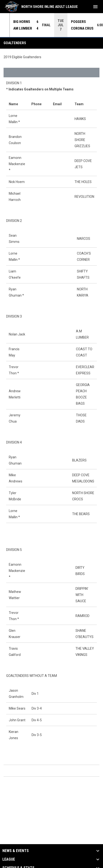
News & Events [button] (16, 851)
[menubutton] (95, 7)
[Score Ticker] (51, 25)
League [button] (9, 859)
